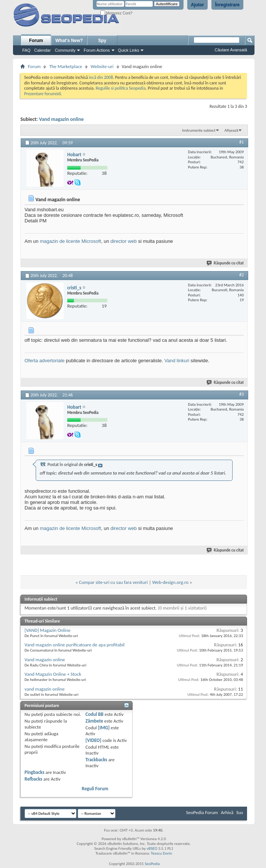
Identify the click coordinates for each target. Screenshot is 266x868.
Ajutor (197, 5)
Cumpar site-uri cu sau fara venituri (113, 582)
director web (124, 241)
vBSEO (152, 848)
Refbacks (33, 779)
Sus (240, 812)
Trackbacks (96, 760)
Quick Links (129, 50)
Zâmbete (94, 721)
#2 (241, 275)
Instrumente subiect (199, 130)
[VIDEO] (93, 740)
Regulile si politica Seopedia (121, 88)
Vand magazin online (61, 119)
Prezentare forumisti (43, 94)
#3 (241, 394)
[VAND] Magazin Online (48, 630)
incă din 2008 (101, 77)
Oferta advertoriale (45, 361)
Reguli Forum (95, 789)
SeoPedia (152, 864)
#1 (241, 142)
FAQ (26, 50)
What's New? (69, 41)
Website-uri (102, 66)
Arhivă (227, 812)
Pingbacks (34, 772)
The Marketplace (66, 66)
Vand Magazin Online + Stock (53, 674)
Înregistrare (227, 5)
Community (65, 50)
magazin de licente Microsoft (70, 241)
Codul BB (95, 714)
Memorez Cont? (116, 13)
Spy (102, 41)
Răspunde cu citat (226, 263)
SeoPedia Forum (202, 812)
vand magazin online (45, 689)
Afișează (231, 130)
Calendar (43, 50)
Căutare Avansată (231, 50)
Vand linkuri (177, 361)
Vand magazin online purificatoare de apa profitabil (74, 645)
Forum (36, 41)
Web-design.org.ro (171, 582)
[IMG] (104, 728)
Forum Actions (97, 50)
